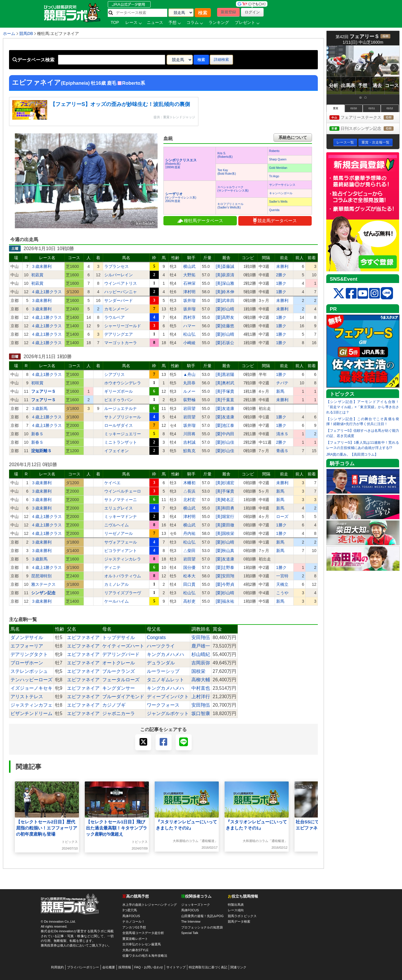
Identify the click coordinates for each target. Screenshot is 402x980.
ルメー (189, 391)
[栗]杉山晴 (225, 309)
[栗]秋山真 (225, 551)
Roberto (274, 151)
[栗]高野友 (225, 317)
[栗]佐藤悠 (225, 326)
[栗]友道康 (225, 408)
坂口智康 (201, 713)
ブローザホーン (27, 663)
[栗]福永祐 (225, 601)
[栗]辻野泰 (225, 567)
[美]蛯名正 (225, 500)
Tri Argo (274, 176)
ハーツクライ (161, 646)
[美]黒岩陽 (225, 374)
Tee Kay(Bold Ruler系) (226, 172)
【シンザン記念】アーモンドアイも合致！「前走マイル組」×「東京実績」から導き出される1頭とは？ (363, 407)
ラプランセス (117, 266)
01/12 (390, 108)
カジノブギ (114, 705)
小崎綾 (189, 343)
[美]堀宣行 (225, 516)
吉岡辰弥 (201, 663)
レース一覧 (345, 142)
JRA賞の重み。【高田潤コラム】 (352, 454)
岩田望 (189, 408)
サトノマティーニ (121, 500)
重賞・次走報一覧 (375, 142)
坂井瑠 (189, 300)
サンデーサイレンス (282, 185)
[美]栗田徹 (225, 525)
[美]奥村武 (225, 383)
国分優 (189, 567)
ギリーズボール (119, 391)
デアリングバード (121, 654)
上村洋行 (201, 697)
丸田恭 (189, 383)
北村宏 (189, 500)
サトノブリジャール (123, 417)
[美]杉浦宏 (225, 483)
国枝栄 (198, 671)
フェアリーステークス (364, 118)
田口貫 (189, 584)
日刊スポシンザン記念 (364, 129)
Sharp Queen (278, 159)
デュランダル (161, 663)
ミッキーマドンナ (121, 516)
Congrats (156, 637)
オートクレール (119, 663)
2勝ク (281, 275)
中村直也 (201, 688)
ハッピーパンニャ (121, 292)
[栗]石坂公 (225, 343)
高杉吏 (189, 601)
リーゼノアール (119, 533)
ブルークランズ (119, 671)
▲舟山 (189, 374)
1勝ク (281, 283)
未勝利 (282, 266)
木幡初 (189, 483)
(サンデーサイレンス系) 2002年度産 (181, 198)
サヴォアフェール (121, 542)
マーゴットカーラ (121, 343)
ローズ (282, 516)
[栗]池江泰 (225, 425)
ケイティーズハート (123, 646)
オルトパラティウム (123, 576)
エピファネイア (83, 637)
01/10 (354, 108)
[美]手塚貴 (225, 391)
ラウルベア (114, 317)
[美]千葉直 (225, 400)
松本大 (189, 576)
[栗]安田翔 (225, 576)
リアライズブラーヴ (123, 593)
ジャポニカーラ (119, 713)
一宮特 (282, 576)
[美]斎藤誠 (225, 266)
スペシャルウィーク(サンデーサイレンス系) (233, 189)
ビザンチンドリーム (31, 713)
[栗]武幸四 (225, 300)
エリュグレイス (119, 508)
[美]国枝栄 (225, 533)
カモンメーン (117, 309)
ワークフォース (163, 705)
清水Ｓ (282, 434)
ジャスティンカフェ (31, 705)
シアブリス (114, 374)
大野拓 (189, 275)
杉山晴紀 (201, 654)
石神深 (189, 283)
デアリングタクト (29, 654)
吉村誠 (189, 442)
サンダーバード (119, 300)
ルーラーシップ (163, 671)
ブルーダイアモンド (123, 697)
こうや (282, 593)
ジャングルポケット (168, 713)
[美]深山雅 (225, 283)
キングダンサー (119, 688)
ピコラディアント (121, 551)
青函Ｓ (282, 451)
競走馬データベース (275, 221)
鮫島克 (189, 451)
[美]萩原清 (225, 275)
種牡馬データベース (200, 221)
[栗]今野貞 (225, 584)
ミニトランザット (121, 442)
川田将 (189, 434)
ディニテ (112, 567)
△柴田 (189, 551)
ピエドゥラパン (119, 400)
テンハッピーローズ (31, 680)
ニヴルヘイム (117, 525)
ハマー (189, 326)
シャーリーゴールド (123, 326)
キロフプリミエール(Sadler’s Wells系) (230, 206)
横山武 (189, 266)
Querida (274, 210)
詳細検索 (221, 60)
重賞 (336, 108)
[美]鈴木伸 (225, 292)
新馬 (280, 391)
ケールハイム (117, 601)
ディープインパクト (168, 697)
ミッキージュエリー (123, 434)
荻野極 (189, 400)
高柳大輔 (201, 680)
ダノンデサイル (27, 637)
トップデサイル (119, 637)
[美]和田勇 (225, 508)
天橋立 (282, 584)
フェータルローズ (121, 680)
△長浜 (189, 491)
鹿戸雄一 (201, 646)
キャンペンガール (281, 193)
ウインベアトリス (121, 283)
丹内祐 (189, 533)
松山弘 (189, 334)
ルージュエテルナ (121, 408)
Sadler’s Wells (278, 202)
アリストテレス (27, 697)
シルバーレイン (119, 275)
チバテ (282, 383)
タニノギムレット (165, 680)
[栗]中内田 (225, 434)
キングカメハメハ (165, 654)
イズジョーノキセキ (31, 688)
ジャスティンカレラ (123, 559)
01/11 (372, 108)
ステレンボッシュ (29, 671)
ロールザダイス (119, 425)
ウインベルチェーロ (123, 491)
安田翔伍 (201, 637)
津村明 (189, 292)
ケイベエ (112, 483)
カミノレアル (117, 584)
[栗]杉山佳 (225, 442)
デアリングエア (119, 334)
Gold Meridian (278, 168)
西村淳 (189, 317)
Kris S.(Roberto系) (225, 155)
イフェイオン (117, 451)
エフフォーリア (27, 646)
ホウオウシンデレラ (123, 383)
